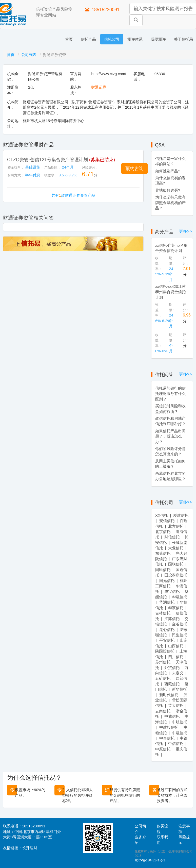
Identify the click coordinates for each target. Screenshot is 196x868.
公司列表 (29, 55)
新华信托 (180, 689)
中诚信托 (172, 716)
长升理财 (30, 848)
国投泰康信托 (176, 575)
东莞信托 (163, 553)
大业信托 (176, 548)
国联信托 (176, 564)
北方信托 (176, 526)
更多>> (185, 231)
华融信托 (180, 597)
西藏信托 (172, 684)
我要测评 (158, 39)
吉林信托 (163, 613)
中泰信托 (167, 738)
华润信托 (167, 602)
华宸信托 (176, 608)
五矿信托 (163, 678)
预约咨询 (134, 169)
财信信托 (172, 537)
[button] (134, 169)
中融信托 (180, 733)
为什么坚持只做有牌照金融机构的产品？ (170, 203)
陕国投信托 (165, 651)
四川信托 (176, 657)
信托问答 (164, 375)
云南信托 (163, 711)
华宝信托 (172, 591)
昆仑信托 (167, 630)
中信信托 (176, 744)
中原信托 (163, 749)
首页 (69, 39)
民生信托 (180, 635)
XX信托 (162, 515)
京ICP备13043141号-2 (150, 860)
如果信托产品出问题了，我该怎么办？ (170, 436)
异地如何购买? (168, 190)
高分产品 (164, 232)
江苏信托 (172, 619)
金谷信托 (180, 624)
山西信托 (176, 646)
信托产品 (88, 39)
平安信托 (167, 640)
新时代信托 (169, 695)
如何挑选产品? (168, 171)
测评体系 (135, 39)
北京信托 (163, 532)
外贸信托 (172, 668)
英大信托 (176, 705)
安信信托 (167, 521)
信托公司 (112, 39)
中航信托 (180, 722)
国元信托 (167, 581)
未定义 (178, 673)
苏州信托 (163, 662)
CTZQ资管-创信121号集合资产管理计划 (47, 160)
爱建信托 (181, 515)
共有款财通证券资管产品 (73, 195)
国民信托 (163, 570)
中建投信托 (169, 727)
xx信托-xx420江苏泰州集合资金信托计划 (170, 292)
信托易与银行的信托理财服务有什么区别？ (170, 394)
